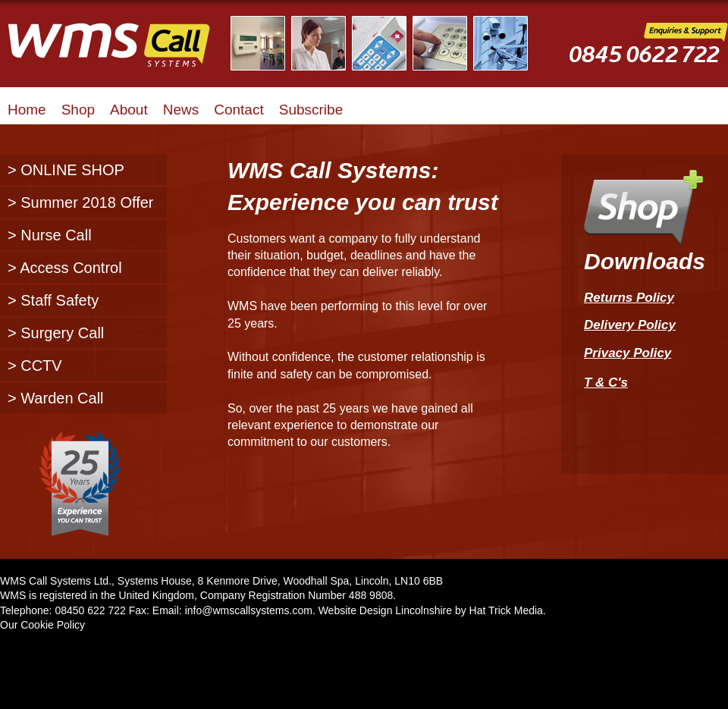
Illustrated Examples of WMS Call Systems (389, 43)
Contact (238, 110)
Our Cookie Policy (42, 625)
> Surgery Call (56, 333)
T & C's (606, 385)
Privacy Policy (628, 353)
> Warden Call (56, 398)
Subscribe (311, 110)
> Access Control (65, 268)
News (181, 110)
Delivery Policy (630, 325)
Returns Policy (629, 298)
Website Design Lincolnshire (385, 610)
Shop (78, 110)
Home (27, 110)
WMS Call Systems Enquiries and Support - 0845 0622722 (648, 54)
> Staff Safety (53, 300)
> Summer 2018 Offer (81, 202)
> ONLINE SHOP (66, 170)
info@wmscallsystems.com (249, 610)
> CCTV (35, 365)
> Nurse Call (50, 235)
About (129, 110)
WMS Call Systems (121, 53)
